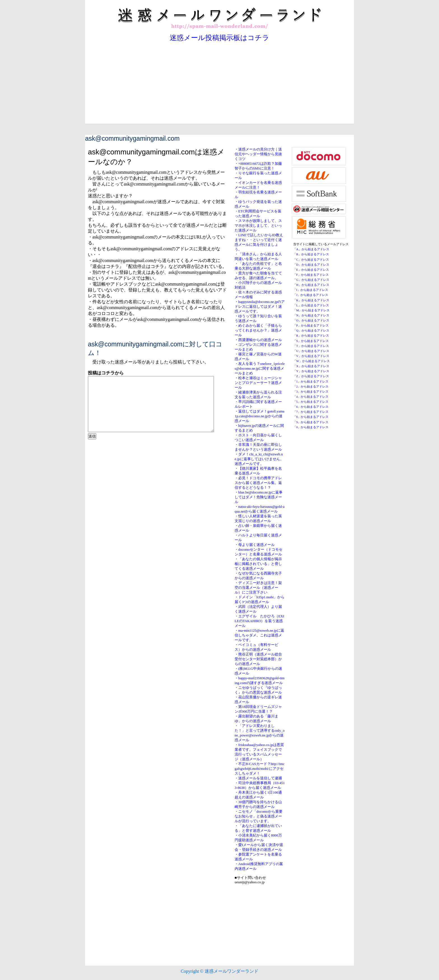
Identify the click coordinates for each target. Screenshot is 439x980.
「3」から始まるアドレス (311, 392)
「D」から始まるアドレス (311, 265)
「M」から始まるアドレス (311, 310)
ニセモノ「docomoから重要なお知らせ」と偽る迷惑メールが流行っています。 (259, 816)
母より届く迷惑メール (256, 545)
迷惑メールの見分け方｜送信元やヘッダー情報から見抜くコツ (258, 154)
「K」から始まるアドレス (311, 300)
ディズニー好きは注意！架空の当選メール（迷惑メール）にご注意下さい (258, 588)
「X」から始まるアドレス (311, 366)
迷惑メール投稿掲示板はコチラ (219, 38)
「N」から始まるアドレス (311, 315)
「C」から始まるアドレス (311, 260)
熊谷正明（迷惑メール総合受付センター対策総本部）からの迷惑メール (258, 659)
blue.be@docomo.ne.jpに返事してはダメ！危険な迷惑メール (259, 497)
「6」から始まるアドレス (311, 407)
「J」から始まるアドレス (311, 295)
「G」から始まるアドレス (311, 280)
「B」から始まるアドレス (311, 254)
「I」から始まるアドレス (311, 290)
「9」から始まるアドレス (311, 422)
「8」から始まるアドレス (311, 417)
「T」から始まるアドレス (311, 346)
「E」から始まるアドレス (311, 270)
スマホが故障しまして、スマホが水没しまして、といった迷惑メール (258, 226)
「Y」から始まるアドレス (311, 371)
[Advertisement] (219, 84)
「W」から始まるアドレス (311, 361)
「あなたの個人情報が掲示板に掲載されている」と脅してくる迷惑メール (258, 564)
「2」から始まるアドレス (311, 387)
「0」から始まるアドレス (311, 427)
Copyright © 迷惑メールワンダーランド (219, 971)
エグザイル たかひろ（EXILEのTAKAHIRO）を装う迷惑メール (259, 621)
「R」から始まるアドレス (311, 336)
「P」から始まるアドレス (311, 325)
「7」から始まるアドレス (311, 412)
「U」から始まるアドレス (311, 351)
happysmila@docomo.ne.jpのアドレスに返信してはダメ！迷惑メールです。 (260, 307)
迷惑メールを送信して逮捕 (260, 778)
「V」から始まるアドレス (311, 356)
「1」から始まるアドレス (311, 382)
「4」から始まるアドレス (311, 397)
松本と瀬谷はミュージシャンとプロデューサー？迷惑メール (258, 383)
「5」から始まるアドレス (311, 402)
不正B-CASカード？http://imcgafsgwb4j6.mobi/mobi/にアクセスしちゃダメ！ (260, 769)
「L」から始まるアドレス (311, 305)
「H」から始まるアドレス (311, 285)
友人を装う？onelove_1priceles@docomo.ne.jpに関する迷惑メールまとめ (260, 369)
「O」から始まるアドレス (311, 320)
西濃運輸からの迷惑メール (260, 340)
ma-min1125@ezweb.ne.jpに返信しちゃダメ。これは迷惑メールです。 (259, 635)
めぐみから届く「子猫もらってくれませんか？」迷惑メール (258, 330)
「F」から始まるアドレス (311, 275)
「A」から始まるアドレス (311, 249)
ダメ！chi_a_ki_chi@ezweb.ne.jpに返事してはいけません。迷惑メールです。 (259, 459)
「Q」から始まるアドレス (311, 331)
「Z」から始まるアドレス (311, 376)
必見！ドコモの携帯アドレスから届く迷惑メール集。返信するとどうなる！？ (258, 483)
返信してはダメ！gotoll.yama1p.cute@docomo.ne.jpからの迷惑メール (260, 416)
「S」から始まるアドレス (311, 341)
